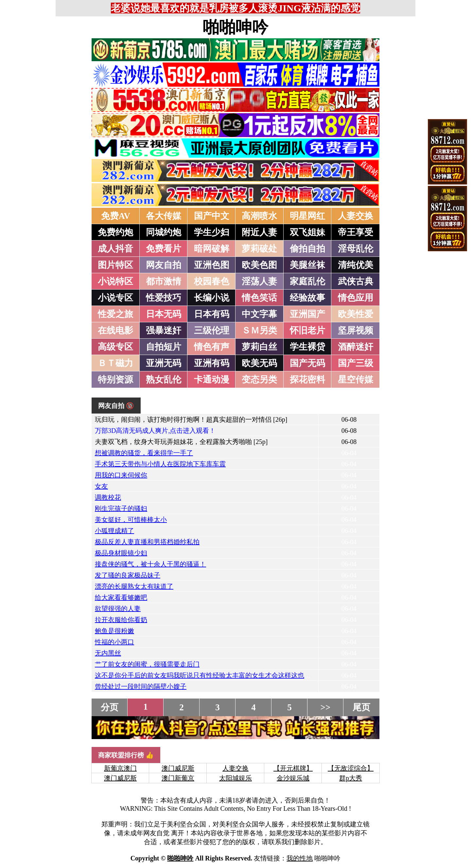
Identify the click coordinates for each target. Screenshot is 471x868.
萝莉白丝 (259, 347)
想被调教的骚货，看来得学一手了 (144, 453)
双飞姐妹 (307, 232)
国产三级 (356, 363)
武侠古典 (356, 281)
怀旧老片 (307, 330)
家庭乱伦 (307, 281)
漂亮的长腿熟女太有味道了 (134, 586)
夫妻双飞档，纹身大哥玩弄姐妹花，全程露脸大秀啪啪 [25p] (181, 442)
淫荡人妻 (259, 281)
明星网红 (307, 216)
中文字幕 (259, 314)
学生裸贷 (307, 347)
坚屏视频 (356, 330)
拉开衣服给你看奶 (121, 620)
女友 (101, 486)
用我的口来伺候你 (121, 475)
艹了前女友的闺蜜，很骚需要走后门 (147, 664)
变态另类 (259, 380)
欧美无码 (259, 363)
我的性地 (300, 858)
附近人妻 (259, 232)
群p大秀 (351, 778)
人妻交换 (356, 216)
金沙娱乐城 (293, 778)
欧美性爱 (356, 314)
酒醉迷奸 (356, 347)
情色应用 (356, 298)
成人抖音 (115, 249)
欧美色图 (259, 265)
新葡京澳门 (120, 768)
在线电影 (115, 330)
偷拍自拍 (307, 249)
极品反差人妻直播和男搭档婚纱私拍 (147, 542)
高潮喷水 (259, 216)
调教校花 (108, 497)
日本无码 (164, 314)
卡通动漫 (212, 380)
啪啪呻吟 (235, 27)
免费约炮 (115, 232)
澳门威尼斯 (178, 768)
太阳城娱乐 (235, 778)
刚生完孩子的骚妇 (121, 508)
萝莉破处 (259, 249)
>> (326, 707)
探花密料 (307, 380)
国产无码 (307, 363)
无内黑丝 (108, 653)
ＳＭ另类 (259, 330)
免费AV (116, 216)
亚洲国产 (307, 314)
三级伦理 (212, 330)
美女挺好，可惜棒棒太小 (131, 520)
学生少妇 (212, 232)
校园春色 (212, 281)
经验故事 (307, 298)
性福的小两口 (114, 642)
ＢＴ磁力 (115, 363)
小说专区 (115, 298)
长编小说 (212, 298)
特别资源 (115, 380)
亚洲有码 (212, 363)
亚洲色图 (212, 265)
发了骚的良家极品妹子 (128, 575)
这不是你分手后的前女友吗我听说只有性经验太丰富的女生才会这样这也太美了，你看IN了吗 (229, 675)
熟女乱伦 (164, 380)
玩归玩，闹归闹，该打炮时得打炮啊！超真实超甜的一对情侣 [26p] (191, 419)
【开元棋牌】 (293, 768)
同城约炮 (164, 232)
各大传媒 (164, 216)
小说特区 (115, 281)
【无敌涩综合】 (351, 768)
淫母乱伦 (356, 249)
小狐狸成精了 (114, 531)
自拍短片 (164, 347)
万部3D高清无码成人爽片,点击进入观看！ (155, 431)
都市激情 (164, 281)
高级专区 (115, 347)
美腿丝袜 (307, 265)
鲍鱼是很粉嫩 (114, 631)
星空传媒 (356, 380)
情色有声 (212, 347)
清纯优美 (356, 265)
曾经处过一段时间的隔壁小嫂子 (141, 686)
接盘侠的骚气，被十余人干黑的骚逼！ (150, 564)
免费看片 (164, 249)
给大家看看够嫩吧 (121, 597)
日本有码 (212, 314)
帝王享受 (356, 232)
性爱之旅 (115, 314)
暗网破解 (212, 249)
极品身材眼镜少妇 (121, 553)
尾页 (361, 707)
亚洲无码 (164, 363)
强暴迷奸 (164, 330)
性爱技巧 (164, 298)
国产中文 (212, 216)
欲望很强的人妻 (118, 609)
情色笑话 (259, 298)
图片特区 (115, 265)
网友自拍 (164, 265)
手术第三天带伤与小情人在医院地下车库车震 (160, 464)
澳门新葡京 (178, 778)
